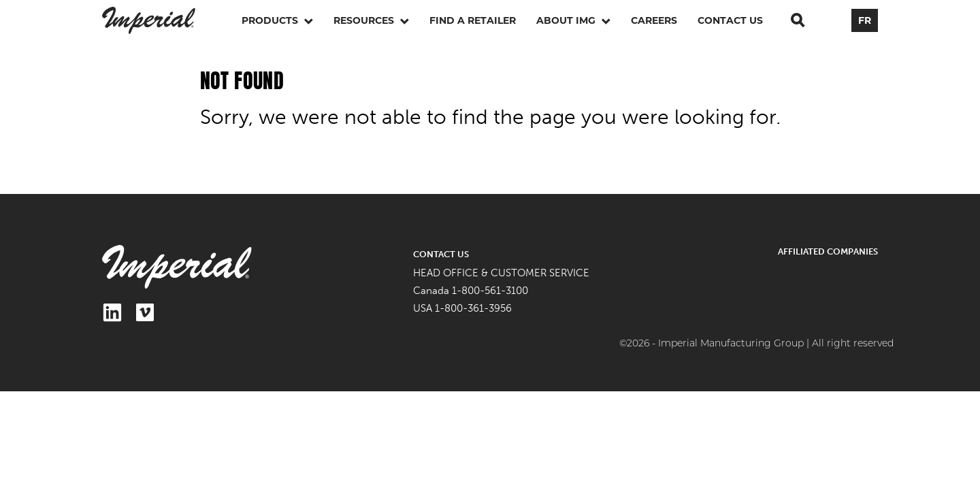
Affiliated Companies (828, 251)
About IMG (573, 20)
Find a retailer (473, 20)
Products (277, 20)
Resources (371, 20)
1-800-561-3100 (490, 291)
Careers (654, 20)
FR (865, 20)
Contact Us (730, 20)
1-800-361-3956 (473, 308)
